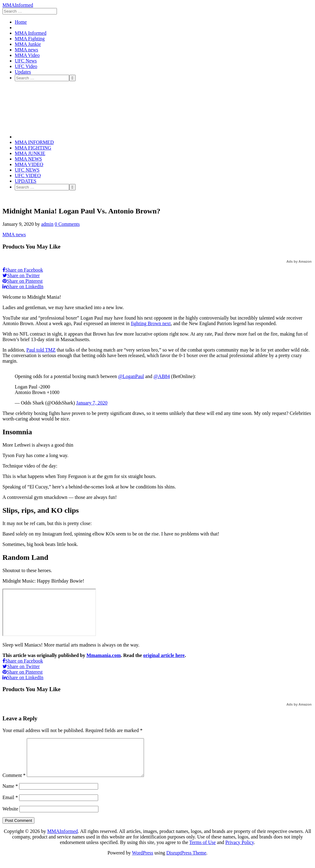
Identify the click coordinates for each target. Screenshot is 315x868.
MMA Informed (31, 33)
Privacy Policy (239, 850)
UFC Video (26, 66)
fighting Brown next (151, 323)
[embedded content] (49, 612)
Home (21, 22)
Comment (14, 783)
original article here (164, 655)
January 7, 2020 (92, 403)
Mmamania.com (104, 655)
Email (10, 805)
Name (10, 793)
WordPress (143, 860)
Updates (23, 72)
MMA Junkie (28, 44)
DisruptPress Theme (186, 860)
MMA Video (27, 55)
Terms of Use (202, 850)
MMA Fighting (30, 39)
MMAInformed (18, 5)
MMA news (26, 50)
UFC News (26, 61)
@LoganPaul (131, 376)
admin (47, 224)
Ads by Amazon (299, 261)
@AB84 (162, 376)
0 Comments (67, 224)
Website (10, 816)
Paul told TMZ (41, 350)
